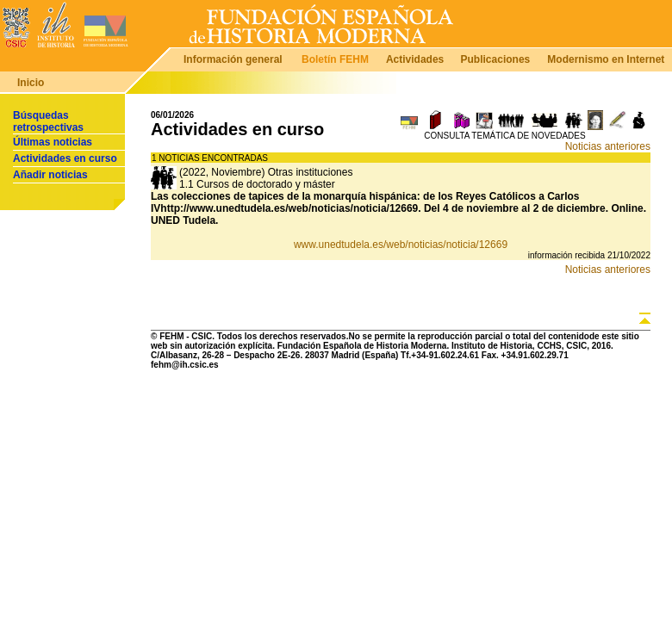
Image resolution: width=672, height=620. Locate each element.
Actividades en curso (65, 158)
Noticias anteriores (608, 146)
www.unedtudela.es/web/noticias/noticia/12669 (401, 245)
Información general (233, 59)
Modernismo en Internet (606, 59)
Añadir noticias (50, 175)
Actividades (415, 59)
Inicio (31, 83)
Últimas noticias (53, 142)
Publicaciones (496, 59)
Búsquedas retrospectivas (48, 121)
